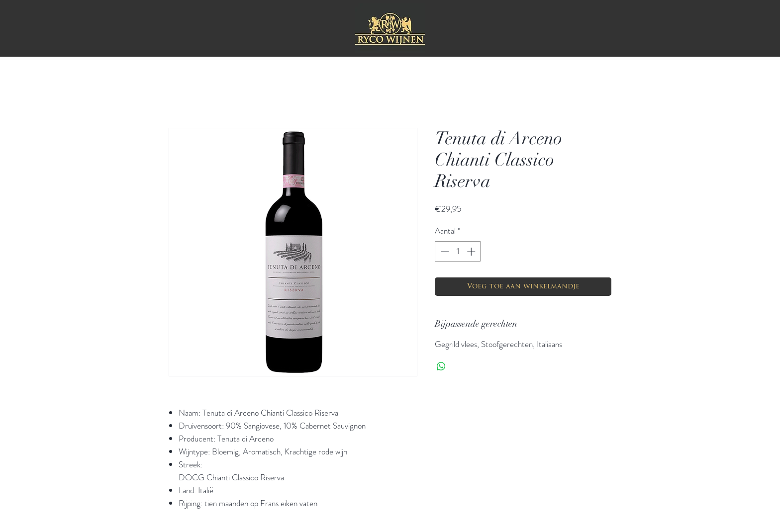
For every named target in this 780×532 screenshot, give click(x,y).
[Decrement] (444, 252)
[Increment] (472, 252)
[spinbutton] (458, 252)
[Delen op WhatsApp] (441, 366)
